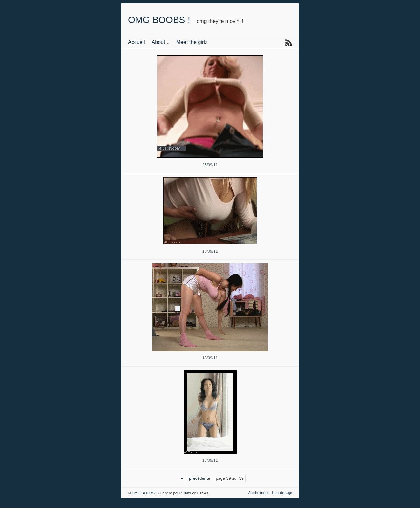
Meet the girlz (192, 42)
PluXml (185, 493)
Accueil (136, 42)
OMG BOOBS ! (159, 20)
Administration (259, 493)
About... (161, 42)
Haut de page (282, 493)
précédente (199, 478)
